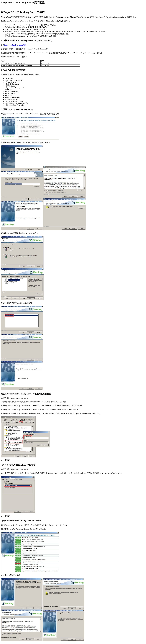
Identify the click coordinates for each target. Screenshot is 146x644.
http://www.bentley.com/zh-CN (15, 45)
